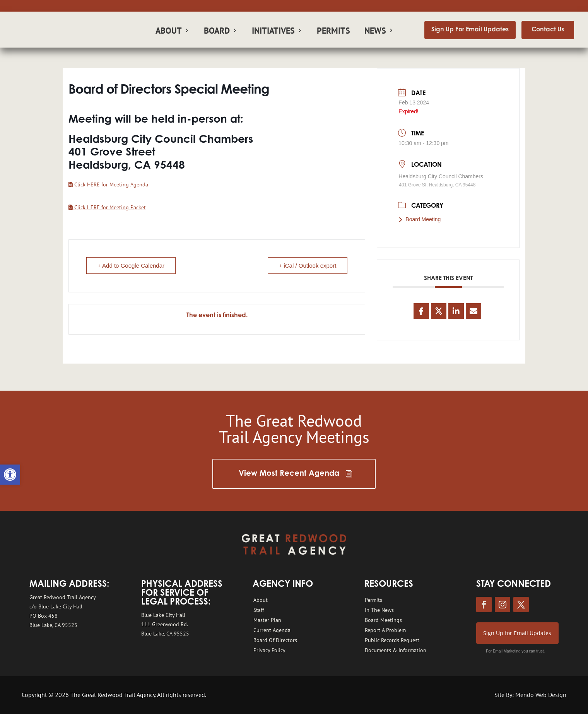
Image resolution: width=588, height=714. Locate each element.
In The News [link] (379, 610)
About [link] (169, 32)
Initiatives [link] (273, 32)
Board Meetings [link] (383, 620)
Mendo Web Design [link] (541, 695)
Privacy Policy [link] (269, 650)
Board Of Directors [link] (275, 640)
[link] (10, 475)
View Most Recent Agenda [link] (289, 474)
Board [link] (217, 32)
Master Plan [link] (267, 620)
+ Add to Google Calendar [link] (131, 266)
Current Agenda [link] (272, 630)
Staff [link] (259, 610)
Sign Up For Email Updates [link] (470, 30)
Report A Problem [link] (385, 630)
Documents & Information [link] (396, 650)
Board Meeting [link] (420, 219)
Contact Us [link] (548, 30)
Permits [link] (333, 32)
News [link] (375, 32)
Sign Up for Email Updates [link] (517, 633)
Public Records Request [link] (392, 640)
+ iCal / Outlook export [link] (308, 266)
